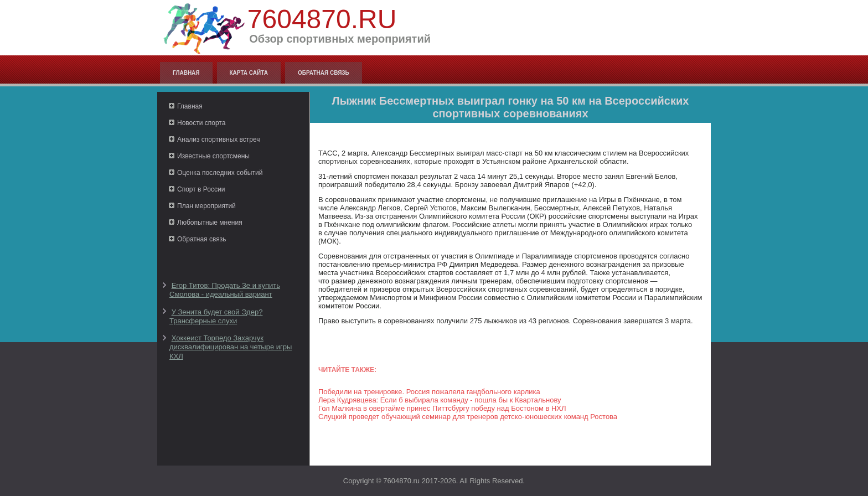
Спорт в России (201, 189)
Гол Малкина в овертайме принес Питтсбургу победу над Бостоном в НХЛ (442, 408)
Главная (186, 73)
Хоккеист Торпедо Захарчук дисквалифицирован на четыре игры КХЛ (231, 347)
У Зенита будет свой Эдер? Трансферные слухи (216, 316)
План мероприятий (206, 206)
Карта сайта (249, 73)
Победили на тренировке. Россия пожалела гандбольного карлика (429, 392)
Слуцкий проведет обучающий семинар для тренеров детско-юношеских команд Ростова (468, 417)
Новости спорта (201, 123)
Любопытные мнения (210, 223)
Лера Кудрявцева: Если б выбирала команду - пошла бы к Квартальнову (440, 400)
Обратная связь (324, 73)
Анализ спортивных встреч (219, 139)
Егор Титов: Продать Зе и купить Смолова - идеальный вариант (225, 290)
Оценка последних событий (220, 173)
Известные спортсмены (213, 156)
